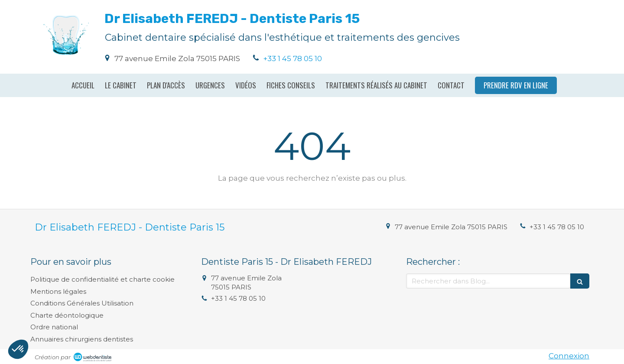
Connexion (569, 356)
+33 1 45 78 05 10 (292, 58)
